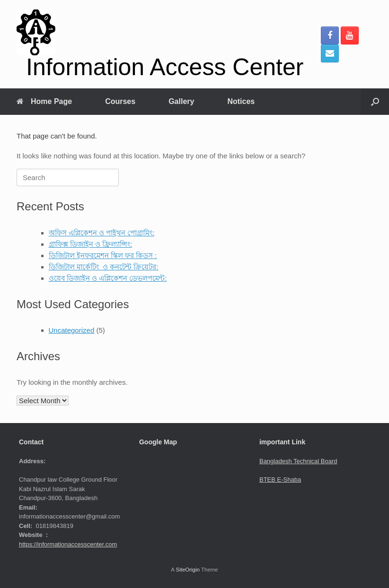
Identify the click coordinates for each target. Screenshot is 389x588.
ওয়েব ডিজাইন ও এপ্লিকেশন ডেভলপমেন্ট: (108, 278)
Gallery (181, 101)
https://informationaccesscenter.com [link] (68, 544)
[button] (375, 102)
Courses (120, 101)
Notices (241, 101)
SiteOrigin (188, 570)
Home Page (44, 101)
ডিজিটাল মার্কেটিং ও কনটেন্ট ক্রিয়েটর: (104, 267)
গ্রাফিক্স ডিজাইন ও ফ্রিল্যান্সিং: (91, 244)
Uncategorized (72, 330)
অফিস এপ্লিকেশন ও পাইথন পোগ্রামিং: (102, 233)
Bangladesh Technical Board (298, 461)
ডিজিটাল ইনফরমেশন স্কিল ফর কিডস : (103, 255)
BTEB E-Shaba (280, 480)
